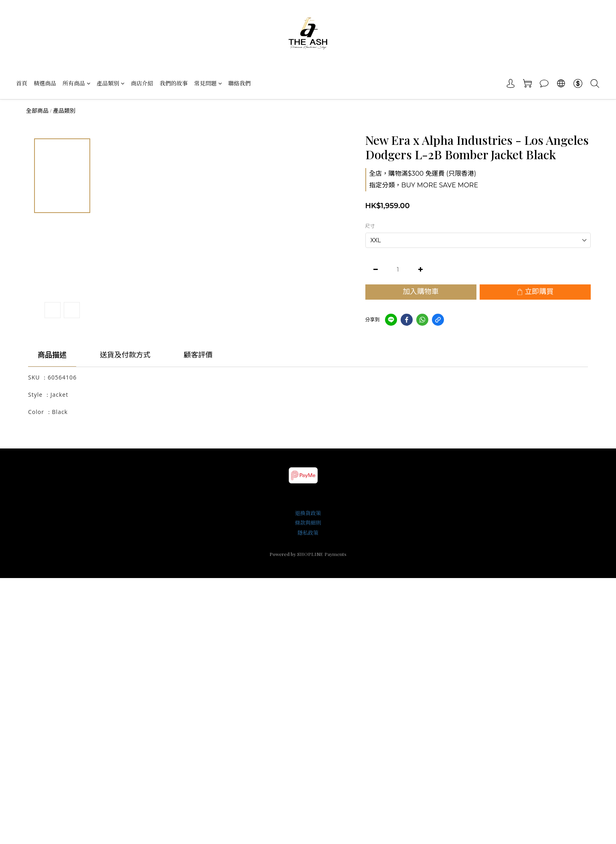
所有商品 (76, 83)
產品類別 (110, 83)
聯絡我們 (239, 83)
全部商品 (37, 111)
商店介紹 (142, 83)
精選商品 (45, 83)
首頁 (22, 83)
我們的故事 (174, 83)
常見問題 (208, 83)
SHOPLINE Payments (322, 554)
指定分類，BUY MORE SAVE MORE (424, 185)
